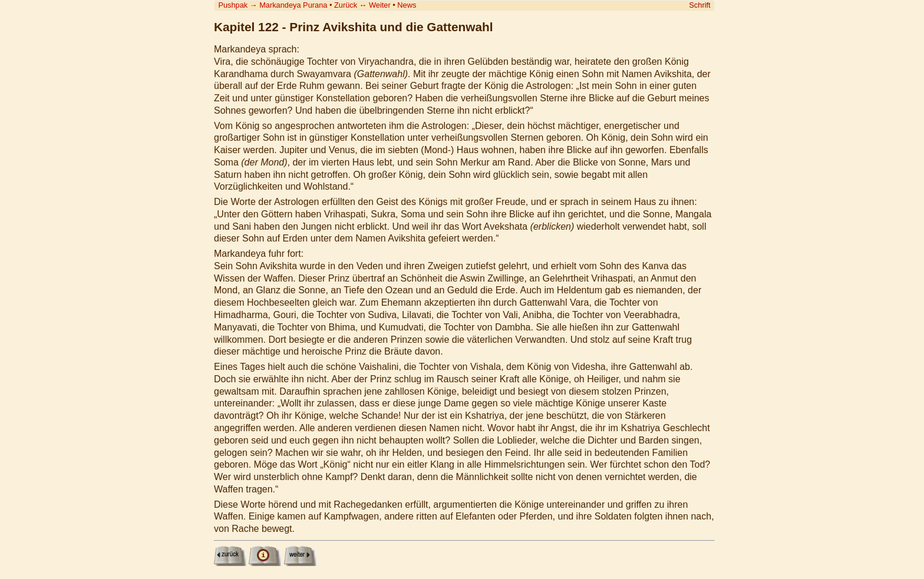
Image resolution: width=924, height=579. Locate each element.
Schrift (699, 5)
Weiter (380, 5)
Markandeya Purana (293, 5)
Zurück (346, 5)
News (407, 5)
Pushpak (233, 5)
